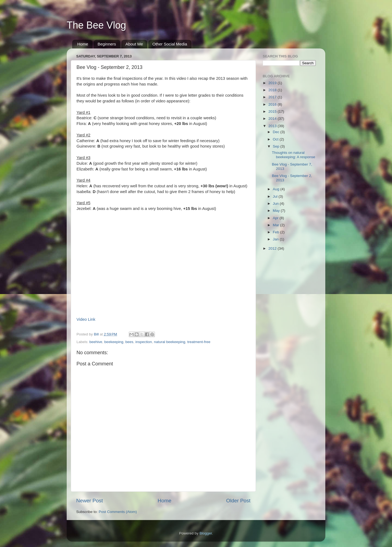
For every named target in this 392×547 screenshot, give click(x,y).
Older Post (238, 501)
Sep (277, 146)
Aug (277, 189)
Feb (276, 232)
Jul (276, 196)
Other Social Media (170, 44)
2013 (273, 126)
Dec (277, 132)
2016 (273, 104)
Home (83, 44)
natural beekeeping (170, 342)
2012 (273, 248)
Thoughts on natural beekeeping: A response (294, 155)
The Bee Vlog (96, 25)
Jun (276, 204)
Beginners (107, 44)
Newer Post (90, 501)
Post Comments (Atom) (118, 512)
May (277, 211)
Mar (276, 225)
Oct (276, 139)
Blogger (206, 533)
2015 (273, 111)
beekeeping (114, 342)
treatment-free (199, 342)
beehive (96, 342)
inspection (144, 342)
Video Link (86, 319)
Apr (276, 218)
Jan (276, 239)
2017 (273, 97)
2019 (273, 83)
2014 (273, 119)
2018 (273, 90)
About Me (134, 44)
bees (129, 342)
